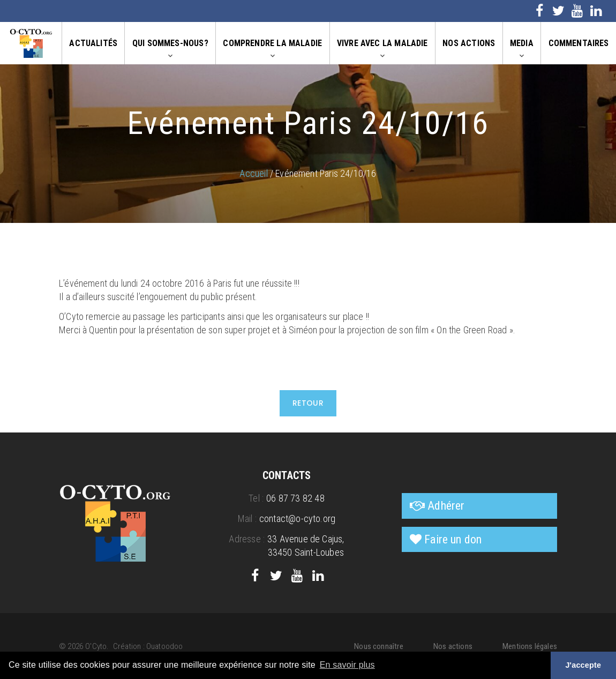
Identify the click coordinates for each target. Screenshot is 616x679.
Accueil (253, 173)
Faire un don (453, 539)
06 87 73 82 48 (295, 498)
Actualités (93, 43)
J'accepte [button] (583, 665)
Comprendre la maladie (272, 43)
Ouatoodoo (165, 646)
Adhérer (446, 506)
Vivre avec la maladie (382, 43)
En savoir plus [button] (347, 665)
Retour (308, 403)
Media (522, 43)
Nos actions (469, 43)
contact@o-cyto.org (297, 518)
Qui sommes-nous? (170, 43)
